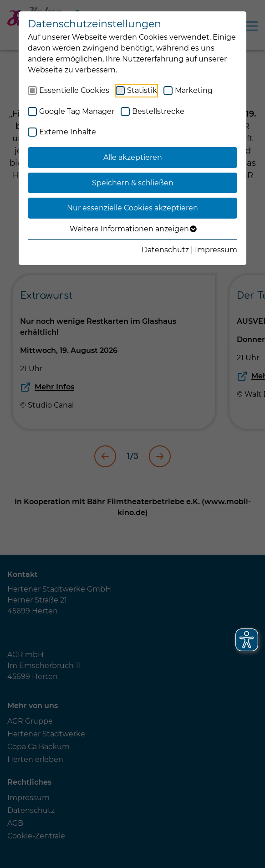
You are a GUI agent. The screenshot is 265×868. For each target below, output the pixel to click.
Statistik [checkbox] (142, 90)
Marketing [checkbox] (194, 90)
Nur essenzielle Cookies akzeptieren (132, 208)
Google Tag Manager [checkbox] (77, 111)
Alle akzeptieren (133, 157)
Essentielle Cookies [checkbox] (74, 90)
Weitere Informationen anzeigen (133, 229)
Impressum (216, 250)
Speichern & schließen (133, 183)
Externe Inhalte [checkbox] (68, 132)
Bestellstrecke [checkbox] (158, 111)
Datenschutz (165, 250)
